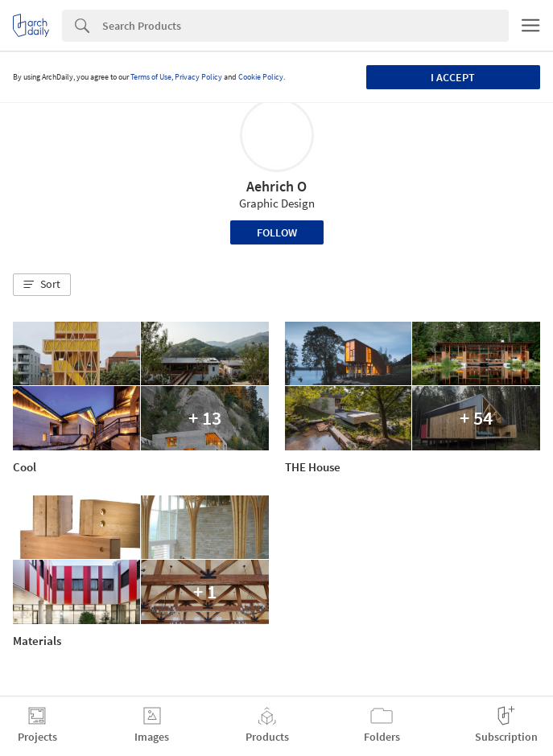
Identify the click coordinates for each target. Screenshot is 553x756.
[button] (42, 285)
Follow (277, 232)
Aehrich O (276, 186)
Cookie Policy (261, 77)
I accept (453, 77)
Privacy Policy (198, 77)
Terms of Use (151, 77)
